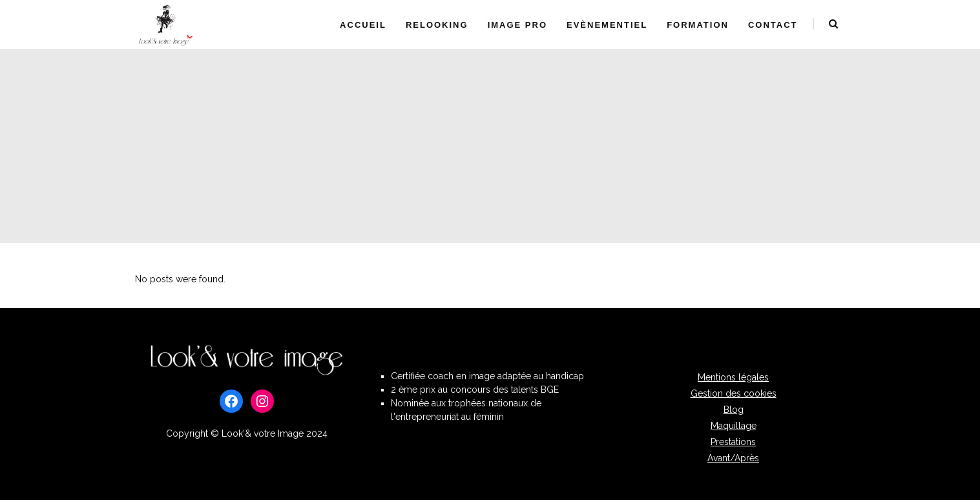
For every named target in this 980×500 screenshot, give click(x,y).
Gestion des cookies (734, 393)
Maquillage (734, 426)
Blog (734, 410)
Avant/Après (733, 458)
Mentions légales (733, 377)
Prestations (733, 442)
